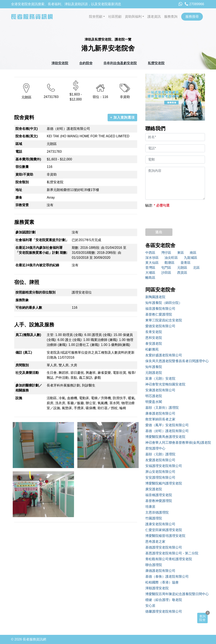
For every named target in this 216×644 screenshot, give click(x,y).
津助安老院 (60, 63)
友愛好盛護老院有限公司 (164, 355)
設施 (19, 398)
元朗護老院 (154, 373)
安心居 (150, 606)
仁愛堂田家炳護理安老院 (164, 530)
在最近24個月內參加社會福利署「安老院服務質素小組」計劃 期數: (41, 250)
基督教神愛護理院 (159, 501)
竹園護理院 (154, 518)
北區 (196, 268)
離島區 (150, 278)
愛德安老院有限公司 (160, 326)
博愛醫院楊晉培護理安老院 (165, 536)
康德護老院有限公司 (160, 571)
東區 (181, 253)
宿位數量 (22, 167)
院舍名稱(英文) (27, 136)
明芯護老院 (154, 396)
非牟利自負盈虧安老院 (120, 63)
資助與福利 (133, 17)
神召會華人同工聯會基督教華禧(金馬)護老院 (175, 443)
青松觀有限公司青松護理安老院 (169, 559)
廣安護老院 (154, 489)
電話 (19, 152)
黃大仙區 (152, 263)
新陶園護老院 (155, 297)
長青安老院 (154, 332)
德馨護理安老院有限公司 (164, 611)
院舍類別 (22, 182)
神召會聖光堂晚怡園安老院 (165, 384)
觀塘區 (170, 263)
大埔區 (150, 273)
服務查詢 (171, 17)
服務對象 (22, 300)
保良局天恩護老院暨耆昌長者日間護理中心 (175, 361)
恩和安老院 (154, 338)
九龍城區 (191, 258)
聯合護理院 (154, 565)
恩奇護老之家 (155, 542)
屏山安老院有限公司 (160, 472)
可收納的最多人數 (29, 308)
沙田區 (166, 273)
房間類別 (22, 365)
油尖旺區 (171, 258)
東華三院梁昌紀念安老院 (164, 320)
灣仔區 (166, 253)
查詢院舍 (202, 618)
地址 (19, 190)
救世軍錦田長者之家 (160, 419)
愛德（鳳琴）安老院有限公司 (167, 425)
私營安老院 (156, 63)
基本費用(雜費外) (28, 159)
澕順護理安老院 (157, 588)
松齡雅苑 (152, 349)
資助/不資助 (24, 174)
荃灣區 (150, 268)
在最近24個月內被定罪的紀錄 (37, 265)
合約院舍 (86, 63)
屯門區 (166, 268)
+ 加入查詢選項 (122, 117)
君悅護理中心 (155, 448)
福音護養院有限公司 (160, 309)
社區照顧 (115, 17)
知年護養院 (154, 367)
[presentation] (177, 217)
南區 (193, 253)
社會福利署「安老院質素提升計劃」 (42, 240)
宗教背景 (22, 205)
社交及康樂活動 (27, 373)
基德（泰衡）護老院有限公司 (167, 577)
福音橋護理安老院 (159, 495)
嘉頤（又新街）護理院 (162, 408)
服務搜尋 (192, 17)
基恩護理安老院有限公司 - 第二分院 (172, 553)
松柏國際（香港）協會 (162, 582)
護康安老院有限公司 (160, 524)
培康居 (150, 507)
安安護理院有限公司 (160, 477)
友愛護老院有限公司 (160, 460)
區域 (19, 144)
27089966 (194, 4)
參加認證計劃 (25, 232)
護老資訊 (154, 17)
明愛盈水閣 (154, 402)
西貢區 (182, 273)
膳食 (19, 198)
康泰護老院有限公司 (160, 413)
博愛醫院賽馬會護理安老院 (165, 437)
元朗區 (182, 268)
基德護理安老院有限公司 (164, 547)
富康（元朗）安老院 (160, 378)
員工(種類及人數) (28, 335)
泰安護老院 (154, 344)
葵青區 (186, 263)
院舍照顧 (96, 17)
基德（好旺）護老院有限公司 (167, 431)
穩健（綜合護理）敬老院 (164, 600)
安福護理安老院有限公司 (164, 466)
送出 (159, 232)
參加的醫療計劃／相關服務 (29, 388)
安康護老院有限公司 (160, 390)
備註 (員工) (24, 352)
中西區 (150, 253)
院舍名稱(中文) (27, 129)
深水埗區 (152, 258)
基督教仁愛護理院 (159, 314)
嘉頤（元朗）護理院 (160, 454)
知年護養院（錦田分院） (164, 303)
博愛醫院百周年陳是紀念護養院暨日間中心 (175, 594)
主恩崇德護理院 (157, 512)
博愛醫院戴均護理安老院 (164, 483)
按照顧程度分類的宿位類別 (35, 292)
